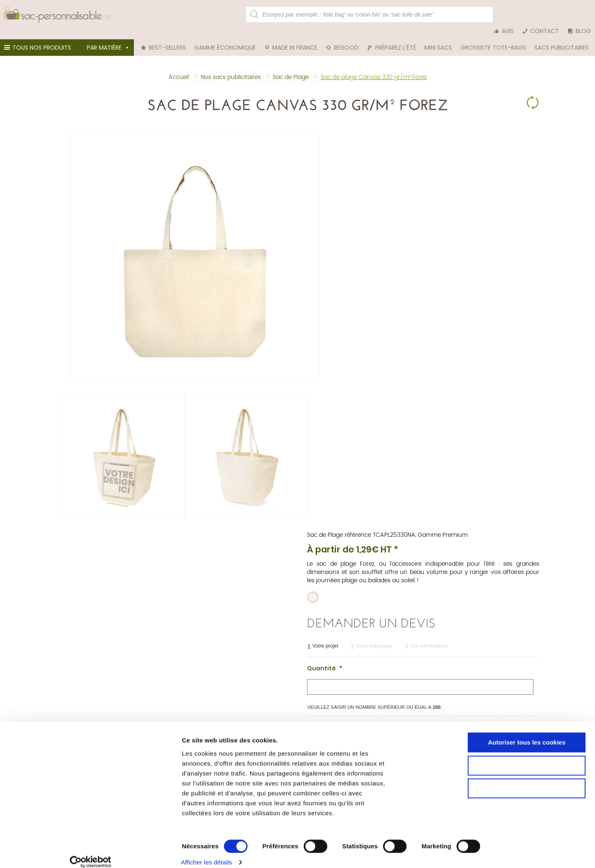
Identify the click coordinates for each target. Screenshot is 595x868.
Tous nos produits (39, 39)
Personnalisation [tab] (182, 501)
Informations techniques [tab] (105, 501)
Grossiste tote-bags (493, 37)
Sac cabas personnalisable (255, 712)
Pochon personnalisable (251, 705)
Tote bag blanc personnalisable (424, 719)
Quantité (325, 256)
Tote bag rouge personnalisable (424, 705)
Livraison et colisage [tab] (254, 501)
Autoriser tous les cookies (526, 770)
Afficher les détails (453, 852)
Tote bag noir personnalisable (421, 698)
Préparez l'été (396, 37)
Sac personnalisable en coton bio (99, 705)
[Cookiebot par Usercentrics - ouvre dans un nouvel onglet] (54, 852)
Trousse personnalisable (251, 719)
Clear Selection (533, 91)
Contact (545, 14)
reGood (346, 37)
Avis (508, 14)
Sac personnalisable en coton (94, 698)
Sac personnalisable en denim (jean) (104, 719)
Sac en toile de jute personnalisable (101, 712)
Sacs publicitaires (562, 37)
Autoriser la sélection (526, 793)
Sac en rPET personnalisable (92, 726)
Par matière (108, 37)
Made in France (295, 37)
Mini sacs (438, 37)
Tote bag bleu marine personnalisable (431, 712)
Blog (583, 14)
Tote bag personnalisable (252, 698)
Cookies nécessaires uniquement (526, 816)
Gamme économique (225, 37)
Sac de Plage (325, 124)
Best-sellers (167, 37)
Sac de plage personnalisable (258, 726)
